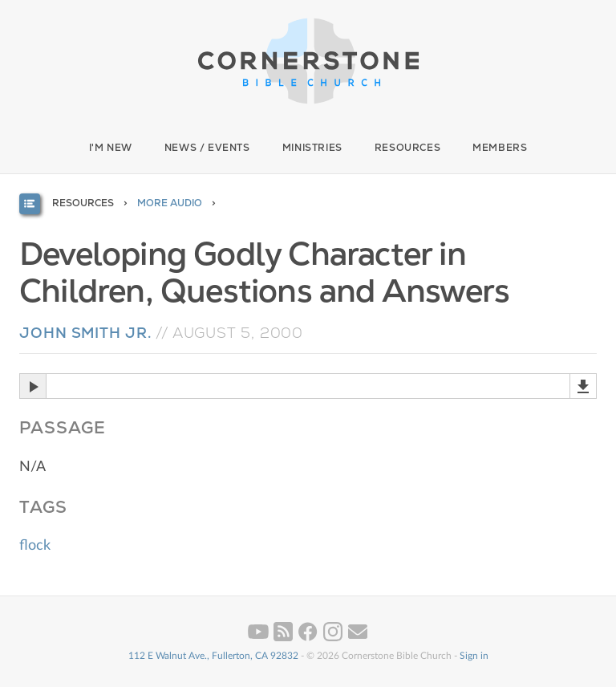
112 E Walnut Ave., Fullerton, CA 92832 (213, 656)
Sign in (474, 656)
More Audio (170, 203)
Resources (407, 148)
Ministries (312, 148)
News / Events (207, 148)
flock (35, 546)
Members (500, 148)
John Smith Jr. (85, 333)
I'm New (111, 148)
